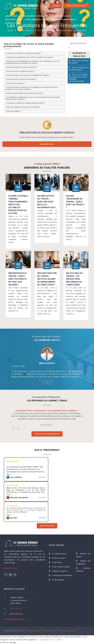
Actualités (10, 23)
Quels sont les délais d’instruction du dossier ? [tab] (24, 93)
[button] (45, 382)
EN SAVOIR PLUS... (47, 144)
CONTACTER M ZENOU (77, 5)
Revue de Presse (49, 631)
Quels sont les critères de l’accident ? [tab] (21, 79)
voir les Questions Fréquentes (47, 434)
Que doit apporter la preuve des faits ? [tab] (21, 67)
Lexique (56, 6)
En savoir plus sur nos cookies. (49, 640)
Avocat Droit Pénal (14, 19)
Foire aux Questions (25, 30)
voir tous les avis (47, 526)
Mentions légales (33, 631)
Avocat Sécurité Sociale (60, 16)
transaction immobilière (62, 19)
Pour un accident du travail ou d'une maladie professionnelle (62, 30)
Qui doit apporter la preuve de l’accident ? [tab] (23, 107)
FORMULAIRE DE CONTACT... (15, 619)
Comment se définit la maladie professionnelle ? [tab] (25, 103)
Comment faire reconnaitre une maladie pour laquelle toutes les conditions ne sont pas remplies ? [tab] (31, 88)
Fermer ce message (8, 642)
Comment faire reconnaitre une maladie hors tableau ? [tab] (28, 75)
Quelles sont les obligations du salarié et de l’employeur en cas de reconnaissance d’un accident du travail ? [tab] (32, 62)
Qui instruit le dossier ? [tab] (15, 83)
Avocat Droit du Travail (34, 16)
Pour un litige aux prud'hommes (79, 69)
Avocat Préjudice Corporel (37, 19)
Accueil (10, 30)
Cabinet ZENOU (12, 16)
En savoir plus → (47, 425)
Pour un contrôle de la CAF (79, 62)
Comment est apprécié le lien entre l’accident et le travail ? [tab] (29, 57)
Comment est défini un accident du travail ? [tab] (23, 53)
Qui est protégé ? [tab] (13, 111)
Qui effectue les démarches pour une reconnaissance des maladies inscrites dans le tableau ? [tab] (33, 98)
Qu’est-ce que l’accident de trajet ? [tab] (20, 71)
